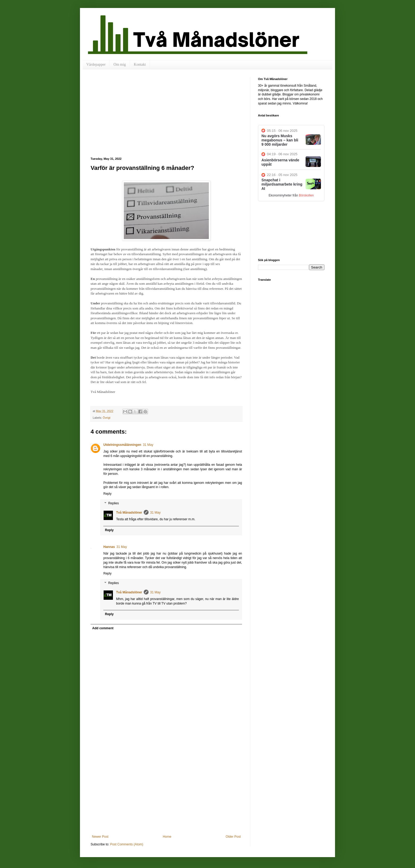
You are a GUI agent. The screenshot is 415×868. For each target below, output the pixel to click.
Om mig (120, 64)
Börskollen (306, 195)
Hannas (109, 547)
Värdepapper (96, 64)
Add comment (103, 628)
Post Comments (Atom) (127, 844)
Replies (113, 503)
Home (167, 837)
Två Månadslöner (129, 513)
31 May (148, 445)
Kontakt (140, 64)
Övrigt (107, 418)
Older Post (233, 837)
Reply (107, 494)
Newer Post (100, 837)
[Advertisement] (166, 117)
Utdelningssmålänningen (122, 445)
